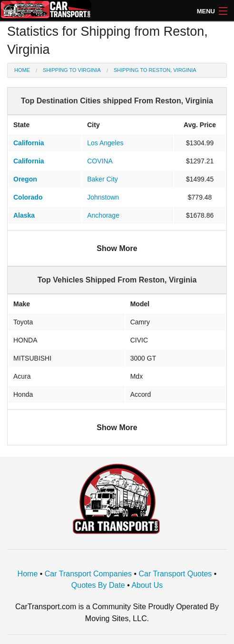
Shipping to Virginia (72, 70)
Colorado (28, 197)
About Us (147, 585)
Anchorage (103, 215)
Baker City (102, 179)
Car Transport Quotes (175, 574)
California (29, 143)
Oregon (25, 179)
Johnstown (103, 197)
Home (22, 70)
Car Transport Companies (88, 574)
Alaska (24, 215)
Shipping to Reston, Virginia (155, 70)
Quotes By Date (98, 585)
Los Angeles (105, 143)
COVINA (100, 161)
